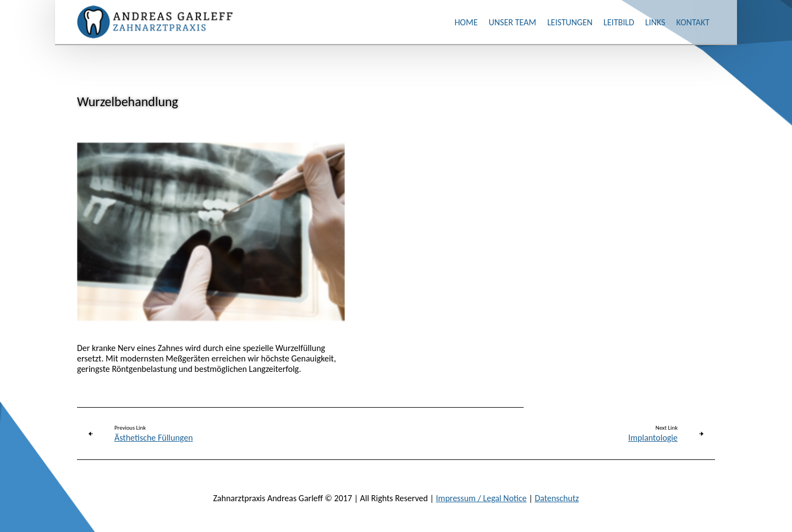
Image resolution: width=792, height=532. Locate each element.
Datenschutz (557, 498)
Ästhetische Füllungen (154, 438)
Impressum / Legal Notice (482, 498)
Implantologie (653, 438)
